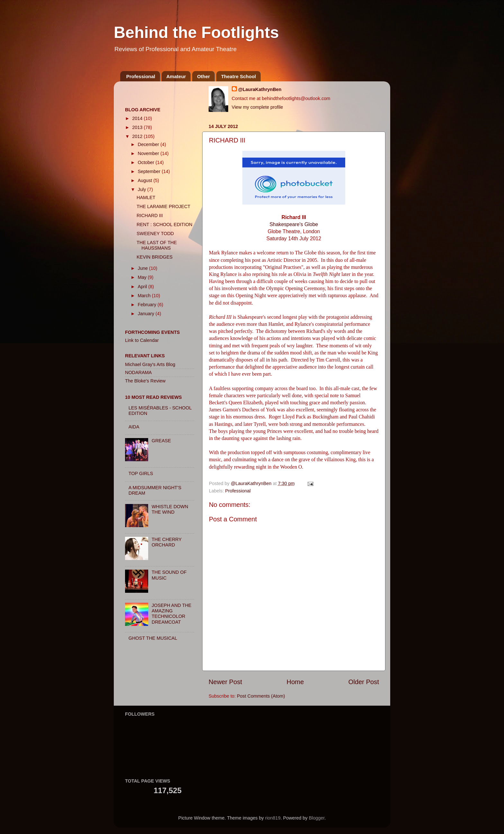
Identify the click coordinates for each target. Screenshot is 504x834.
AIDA (134, 427)
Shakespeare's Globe (294, 224)
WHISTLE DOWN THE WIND (170, 509)
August (146, 180)
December (149, 144)
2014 (138, 118)
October (147, 162)
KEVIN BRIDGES (155, 257)
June (144, 268)
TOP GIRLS (141, 473)
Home (295, 682)
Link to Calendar (142, 340)
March (145, 296)
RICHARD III (150, 215)
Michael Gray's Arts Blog (150, 364)
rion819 (273, 818)
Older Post (364, 682)
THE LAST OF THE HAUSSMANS (157, 245)
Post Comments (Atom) (261, 696)
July (143, 189)
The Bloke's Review (145, 381)
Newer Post (225, 682)
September (150, 171)
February (148, 305)
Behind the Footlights (196, 32)
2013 (138, 127)
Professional (141, 76)
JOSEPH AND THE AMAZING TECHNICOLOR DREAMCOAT (172, 614)
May (143, 277)
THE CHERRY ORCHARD (167, 542)
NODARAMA (138, 372)
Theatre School (239, 76)
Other (203, 76)
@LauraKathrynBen (260, 89)
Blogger (317, 818)
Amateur (176, 76)
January (147, 314)
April (143, 287)
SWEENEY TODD (155, 234)
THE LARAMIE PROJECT (163, 206)
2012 (138, 136)
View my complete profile (257, 107)
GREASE (161, 441)
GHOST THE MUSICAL (153, 638)
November (149, 153)
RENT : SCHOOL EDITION (165, 225)
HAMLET (146, 197)
